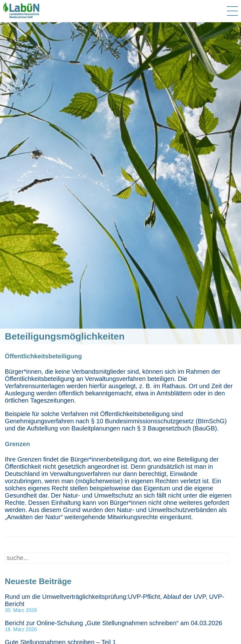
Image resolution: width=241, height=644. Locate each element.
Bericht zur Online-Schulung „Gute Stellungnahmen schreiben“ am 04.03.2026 (113, 623)
